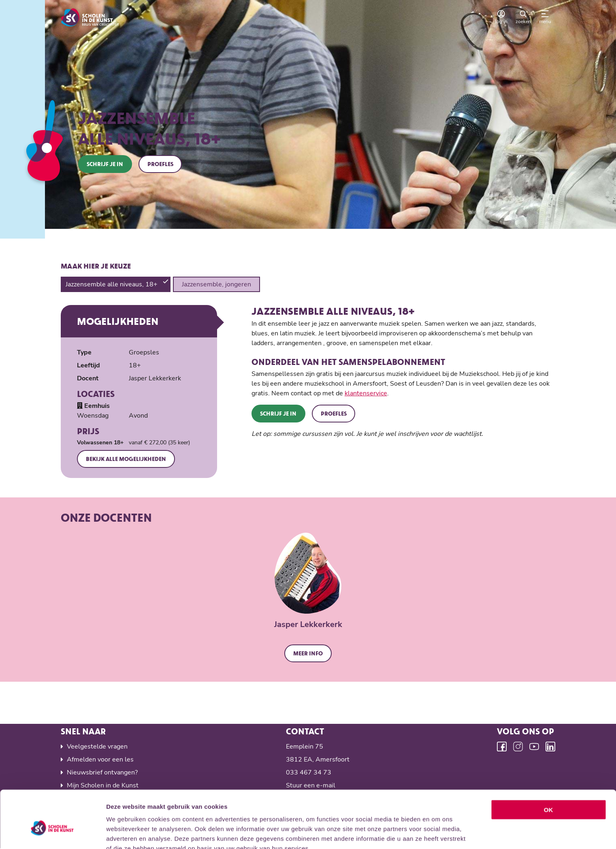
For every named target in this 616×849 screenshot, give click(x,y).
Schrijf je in (105, 164)
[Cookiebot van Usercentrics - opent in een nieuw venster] (52, 833)
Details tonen (438, 833)
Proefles (161, 164)
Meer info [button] (308, 654)
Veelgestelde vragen (98, 747)
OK (549, 768)
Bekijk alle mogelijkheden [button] (126, 459)
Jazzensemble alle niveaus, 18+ (112, 284)
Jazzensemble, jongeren (216, 284)
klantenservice (366, 394)
